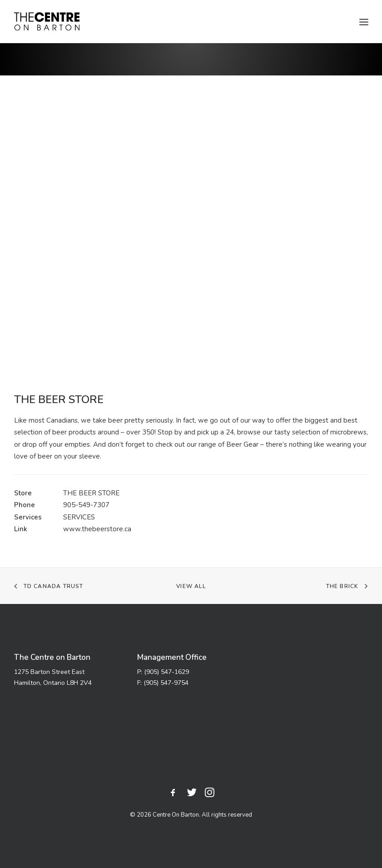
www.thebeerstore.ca (97, 529)
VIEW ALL (191, 586)
